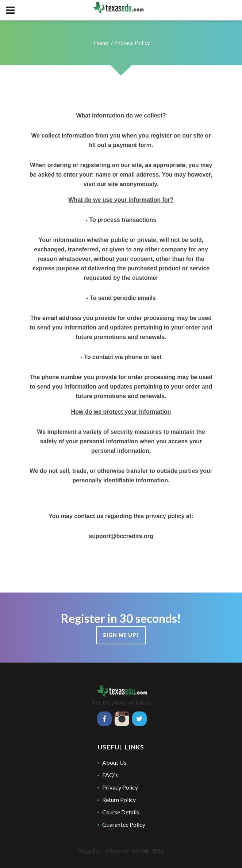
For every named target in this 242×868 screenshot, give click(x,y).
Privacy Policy (120, 787)
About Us (114, 762)
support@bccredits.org (121, 536)
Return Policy (119, 800)
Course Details (121, 812)
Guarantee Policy (124, 824)
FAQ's (110, 775)
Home (101, 43)
